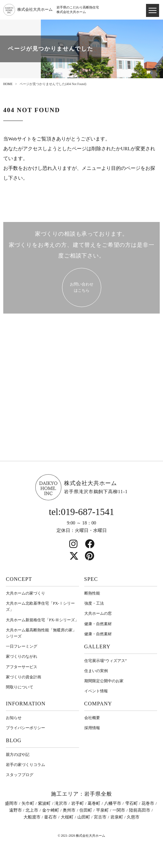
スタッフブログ (20, 775)
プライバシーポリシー (25, 728)
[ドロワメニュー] (153, 10)
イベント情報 (96, 691)
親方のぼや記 (18, 755)
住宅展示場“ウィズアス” (106, 661)
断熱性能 (92, 593)
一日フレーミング (22, 646)
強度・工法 (94, 603)
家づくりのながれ (22, 656)
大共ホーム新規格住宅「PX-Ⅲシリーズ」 (42, 620)
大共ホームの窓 (98, 613)
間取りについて (20, 687)
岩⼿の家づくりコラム (25, 765)
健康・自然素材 (98, 624)
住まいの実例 (96, 671)
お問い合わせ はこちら (82, 287)
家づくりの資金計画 (24, 677)
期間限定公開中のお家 (104, 681)
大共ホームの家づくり (25, 593)
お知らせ (14, 718)
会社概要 (92, 718)
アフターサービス (22, 667)
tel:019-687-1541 (82, 512)
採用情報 (92, 728)
